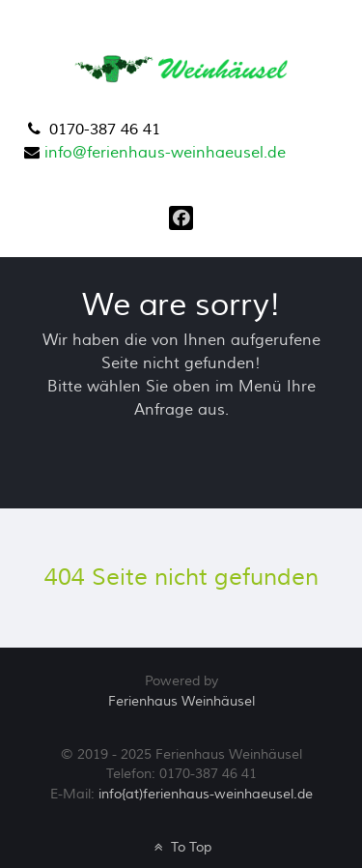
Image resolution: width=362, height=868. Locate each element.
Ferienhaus (181, 701)
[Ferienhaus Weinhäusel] (183, 67)
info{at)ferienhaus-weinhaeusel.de (206, 794)
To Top (181, 847)
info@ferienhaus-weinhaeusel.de (165, 153)
